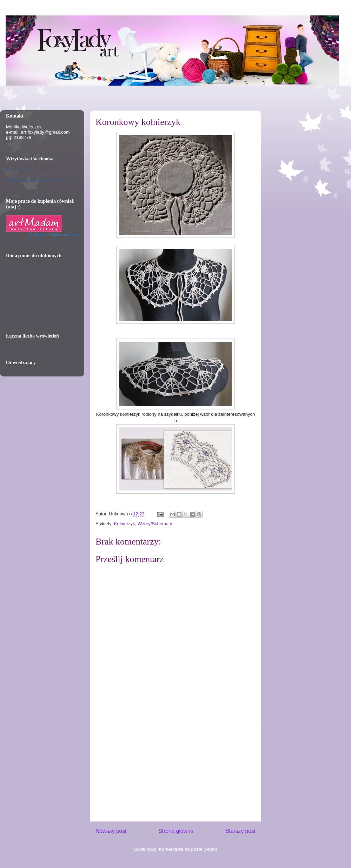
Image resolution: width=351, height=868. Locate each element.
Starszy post (240, 831)
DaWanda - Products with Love (54, 235)
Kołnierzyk (125, 524)
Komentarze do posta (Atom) (188, 849)
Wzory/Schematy (155, 524)
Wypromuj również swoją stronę (33, 180)
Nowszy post (111, 831)
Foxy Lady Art (18, 170)
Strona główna (176, 831)
